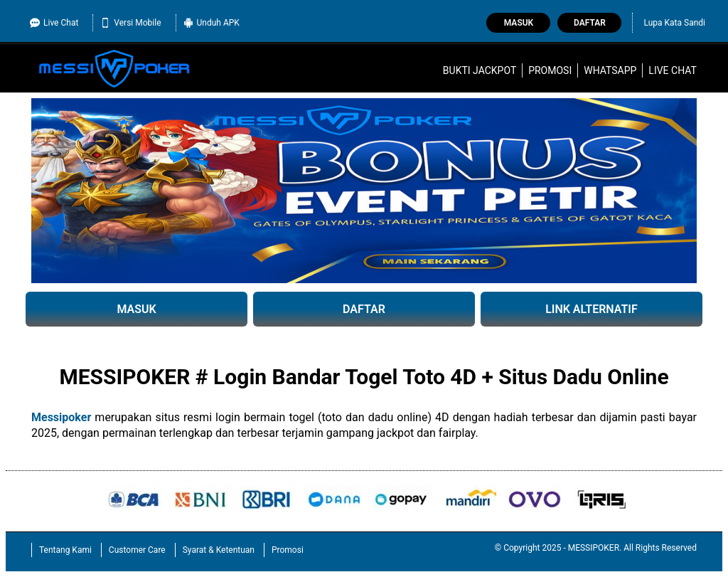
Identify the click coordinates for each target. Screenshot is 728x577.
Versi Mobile (130, 23)
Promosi (550, 70)
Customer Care (137, 550)
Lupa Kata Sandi (674, 23)
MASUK (136, 309)
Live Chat (54, 23)
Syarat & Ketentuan (219, 550)
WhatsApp (610, 70)
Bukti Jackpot (480, 70)
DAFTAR (364, 309)
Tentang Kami (65, 550)
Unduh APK (212, 23)
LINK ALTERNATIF (591, 309)
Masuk (519, 23)
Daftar (590, 23)
